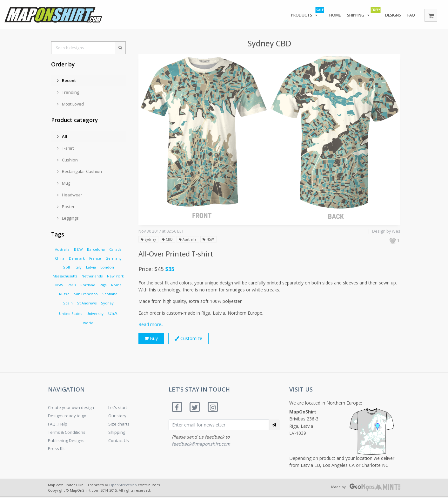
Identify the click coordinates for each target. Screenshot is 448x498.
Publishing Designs (66, 441)
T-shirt (66, 148)
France (95, 258)
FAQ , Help (58, 425)
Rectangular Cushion (80, 171)
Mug (64, 183)
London (107, 267)
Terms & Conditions (67, 433)
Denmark (77, 258)
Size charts (119, 425)
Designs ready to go (67, 417)
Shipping (360, 14)
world (88, 323)
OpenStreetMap (123, 486)
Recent (67, 80)
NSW (59, 285)
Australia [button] (190, 239)
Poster (66, 207)
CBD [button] (169, 239)
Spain (68, 303)
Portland (88, 285)
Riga (103, 285)
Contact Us (119, 441)
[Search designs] (83, 48)
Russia (64, 294)
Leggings (68, 218)
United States (70, 314)
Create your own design (71, 409)
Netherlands (92, 276)
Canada (115, 249)
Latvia (91, 267)
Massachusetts (65, 276)
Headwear (70, 195)
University (95, 314)
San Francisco (86, 294)
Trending (68, 92)
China (60, 258)
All (62, 136)
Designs (391, 15)
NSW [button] (211, 239)
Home (332, 15)
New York (115, 276)
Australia (62, 249)
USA (113, 313)
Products (304, 14)
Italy (78, 267)
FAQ (411, 15)
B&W (78, 249)
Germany (114, 258)
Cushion (67, 160)
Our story (117, 417)
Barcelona (96, 249)
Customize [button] (191, 339)
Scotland (110, 294)
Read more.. (151, 324)
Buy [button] (152, 339)
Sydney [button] (149, 239)
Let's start (118, 409)
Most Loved (70, 104)
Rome (116, 285)
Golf (66, 267)
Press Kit (56, 449)
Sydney (107, 303)
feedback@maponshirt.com (201, 446)
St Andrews (87, 303)
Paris (72, 285)
